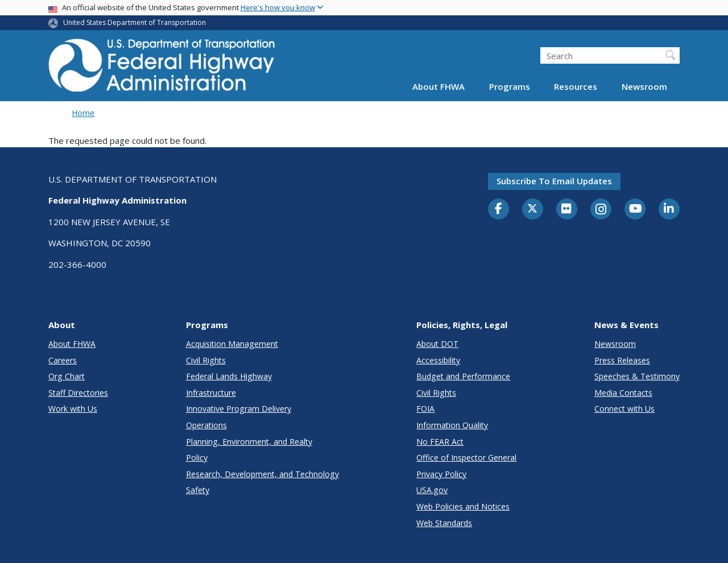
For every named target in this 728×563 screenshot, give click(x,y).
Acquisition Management (232, 344)
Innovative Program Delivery (239, 409)
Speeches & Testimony (637, 376)
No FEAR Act (440, 442)
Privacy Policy (441, 474)
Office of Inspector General (466, 458)
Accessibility (438, 360)
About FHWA (439, 86)
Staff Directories (78, 393)
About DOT (437, 344)
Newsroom (644, 86)
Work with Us (73, 409)
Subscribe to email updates (554, 181)
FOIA (425, 409)
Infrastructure (211, 393)
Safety (198, 490)
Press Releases (622, 360)
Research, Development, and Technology (262, 474)
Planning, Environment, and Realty (249, 442)
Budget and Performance (463, 376)
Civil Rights (206, 360)
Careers (63, 360)
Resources (576, 86)
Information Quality (452, 425)
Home (83, 113)
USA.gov (432, 490)
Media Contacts (623, 393)
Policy (197, 458)
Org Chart (67, 376)
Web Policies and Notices (463, 506)
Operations (206, 425)
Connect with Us (624, 409)
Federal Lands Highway (229, 376)
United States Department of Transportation (135, 22)
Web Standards (444, 523)
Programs (510, 86)
